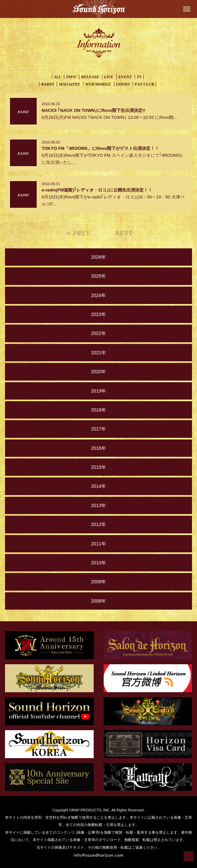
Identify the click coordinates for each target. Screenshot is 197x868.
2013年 (98, 505)
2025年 (98, 276)
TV (139, 77)
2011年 (98, 544)
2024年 (98, 295)
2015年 (98, 467)
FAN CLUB (144, 84)
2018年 (98, 410)
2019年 (98, 391)
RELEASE (90, 77)
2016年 (98, 448)
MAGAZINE (69, 84)
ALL (57, 77)
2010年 (98, 563)
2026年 (98, 257)
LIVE (109, 77)
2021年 (98, 353)
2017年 (98, 429)
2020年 (98, 372)
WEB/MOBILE (98, 84)
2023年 (98, 314)
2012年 (98, 524)
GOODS (123, 84)
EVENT (125, 77)
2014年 (98, 486)
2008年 (98, 601)
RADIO (48, 84)
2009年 (98, 582)
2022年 (98, 333)
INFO (71, 77)
